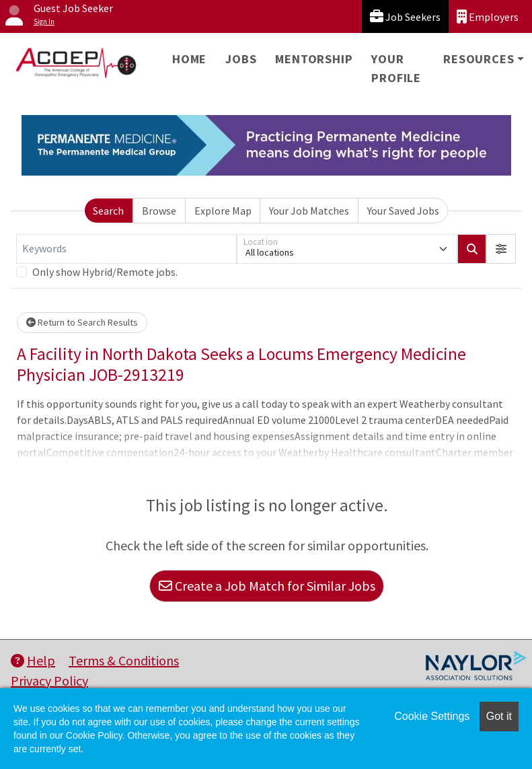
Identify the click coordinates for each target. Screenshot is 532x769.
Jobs (241, 59)
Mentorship (314, 59)
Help (33, 660)
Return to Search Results (82, 322)
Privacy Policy (49, 681)
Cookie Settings (432, 716)
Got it (499, 716)
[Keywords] (126, 249)
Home (189, 59)
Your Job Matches (309, 211)
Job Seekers (405, 16)
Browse (159, 211)
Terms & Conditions (124, 660)
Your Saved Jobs (403, 211)
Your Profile (396, 68)
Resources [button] (479, 59)
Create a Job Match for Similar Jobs (267, 586)
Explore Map (223, 211)
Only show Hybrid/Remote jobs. (105, 272)
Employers (488, 16)
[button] (501, 249)
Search (108, 211)
